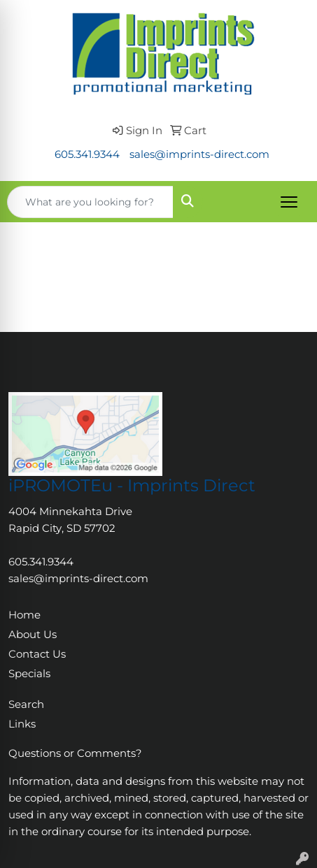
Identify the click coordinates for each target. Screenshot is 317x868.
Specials (29, 674)
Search (26, 704)
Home (24, 615)
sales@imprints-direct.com (199, 154)
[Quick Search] (90, 202)
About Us (33, 635)
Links (22, 724)
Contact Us (37, 654)
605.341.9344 (87, 154)
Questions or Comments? (75, 753)
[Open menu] (289, 202)
